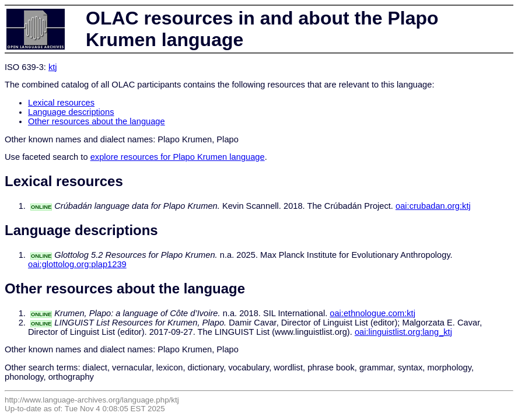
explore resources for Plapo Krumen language (178, 157)
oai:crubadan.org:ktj (433, 206)
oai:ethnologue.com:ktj (372, 313)
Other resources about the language (97, 121)
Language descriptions (71, 112)
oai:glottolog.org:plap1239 (77, 264)
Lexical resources (61, 103)
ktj (53, 67)
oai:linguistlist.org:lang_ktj (403, 332)
